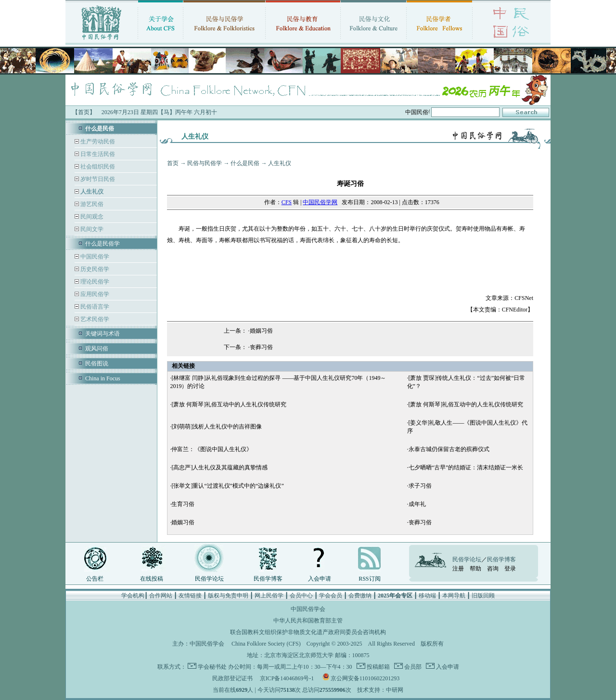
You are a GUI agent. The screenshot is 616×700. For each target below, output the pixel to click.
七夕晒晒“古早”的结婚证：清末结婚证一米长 (466, 467)
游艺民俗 (91, 204)
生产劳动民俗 (97, 142)
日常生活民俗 (97, 154)
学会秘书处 (212, 667)
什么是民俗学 (103, 244)
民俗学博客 (268, 579)
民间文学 (91, 229)
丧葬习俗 (261, 347)
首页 (173, 163)
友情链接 (190, 596)
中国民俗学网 (320, 202)
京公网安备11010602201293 (365, 678)
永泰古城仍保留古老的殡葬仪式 (449, 449)
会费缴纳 (360, 596)
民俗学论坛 (209, 579)
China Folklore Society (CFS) (266, 644)
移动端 (427, 596)
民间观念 (91, 217)
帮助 (475, 569)
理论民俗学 (94, 282)
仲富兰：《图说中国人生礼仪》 (212, 449)
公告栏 (95, 579)
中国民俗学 (94, 257)
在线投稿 (152, 579)
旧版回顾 (483, 596)
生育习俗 (183, 504)
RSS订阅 (369, 579)
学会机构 (133, 596)
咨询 (493, 569)
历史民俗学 (94, 269)
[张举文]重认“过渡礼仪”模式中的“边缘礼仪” (227, 486)
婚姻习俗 (261, 331)
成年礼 (417, 504)
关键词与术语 (103, 334)
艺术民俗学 (94, 319)
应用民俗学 (94, 294)
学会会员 (331, 596)
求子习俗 (420, 486)
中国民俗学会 (207, 644)
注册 (458, 569)
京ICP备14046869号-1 (287, 678)
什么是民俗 (245, 163)
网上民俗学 (269, 596)
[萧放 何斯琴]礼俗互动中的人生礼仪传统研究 (229, 404)
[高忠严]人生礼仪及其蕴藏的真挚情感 (219, 467)
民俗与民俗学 (205, 163)
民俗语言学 (94, 307)
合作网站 (161, 596)
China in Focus (103, 378)
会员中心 (301, 596)
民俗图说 (97, 363)
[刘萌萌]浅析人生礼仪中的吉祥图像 (217, 427)
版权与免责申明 (228, 596)
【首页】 (84, 112)
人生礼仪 (280, 163)
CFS (287, 202)
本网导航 (454, 596)
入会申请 (320, 579)
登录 (510, 569)
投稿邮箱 (378, 667)
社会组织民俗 (97, 167)
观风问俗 (97, 349)
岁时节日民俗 (97, 179)
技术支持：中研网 (380, 690)
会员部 (412, 667)
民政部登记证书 (232, 678)
